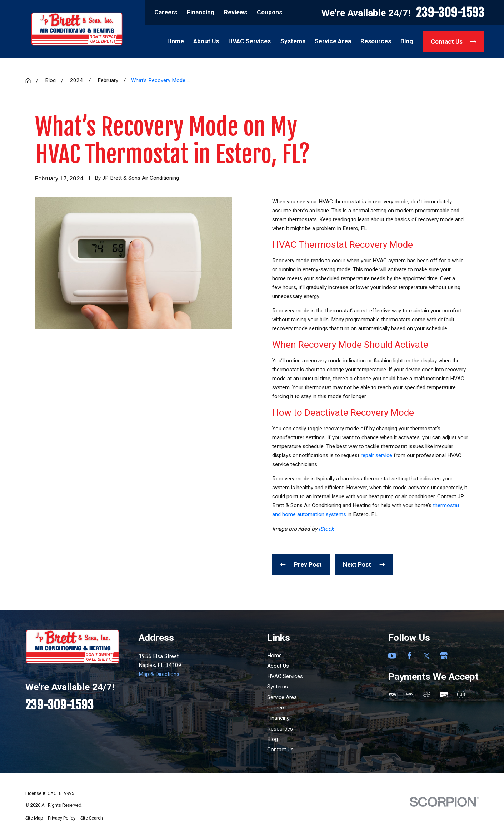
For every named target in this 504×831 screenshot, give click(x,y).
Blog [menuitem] (407, 41)
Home (275, 656)
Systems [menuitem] (293, 41)
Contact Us (453, 41)
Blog (273, 739)
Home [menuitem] (176, 41)
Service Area (282, 697)
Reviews (236, 12)
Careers (166, 12)
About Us (278, 666)
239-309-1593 (450, 13)
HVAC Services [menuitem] (249, 41)
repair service (376, 455)
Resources (280, 729)
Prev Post (301, 564)
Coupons (270, 12)
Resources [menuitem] (376, 41)
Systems (278, 687)
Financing (201, 12)
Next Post (364, 564)
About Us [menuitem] (206, 41)
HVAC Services (285, 676)
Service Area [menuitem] (333, 41)
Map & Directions (159, 674)
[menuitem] (34, 818)
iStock (326, 529)
